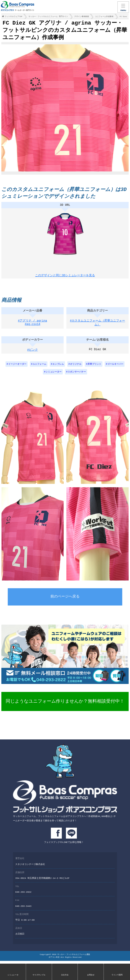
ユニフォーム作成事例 (104, 17)
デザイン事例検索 (82, 17)
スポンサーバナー (77, 376)
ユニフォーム (39, 368)
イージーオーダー (17, 368)
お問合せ (91, 975)
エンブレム (58, 368)
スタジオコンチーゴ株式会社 (30, 868)
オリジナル (76, 368)
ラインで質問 (117, 975)
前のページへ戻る (65, 601)
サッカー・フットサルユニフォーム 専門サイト (48, 17)
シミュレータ (13, 975)
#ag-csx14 (33, 329)
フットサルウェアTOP (13, 17)
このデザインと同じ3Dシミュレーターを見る (65, 277)
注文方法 (65, 975)
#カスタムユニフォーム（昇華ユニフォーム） (98, 327)
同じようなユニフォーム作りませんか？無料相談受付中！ (65, 705)
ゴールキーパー (115, 368)
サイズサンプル (39, 975)
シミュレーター (54, 376)
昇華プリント (94, 368)
